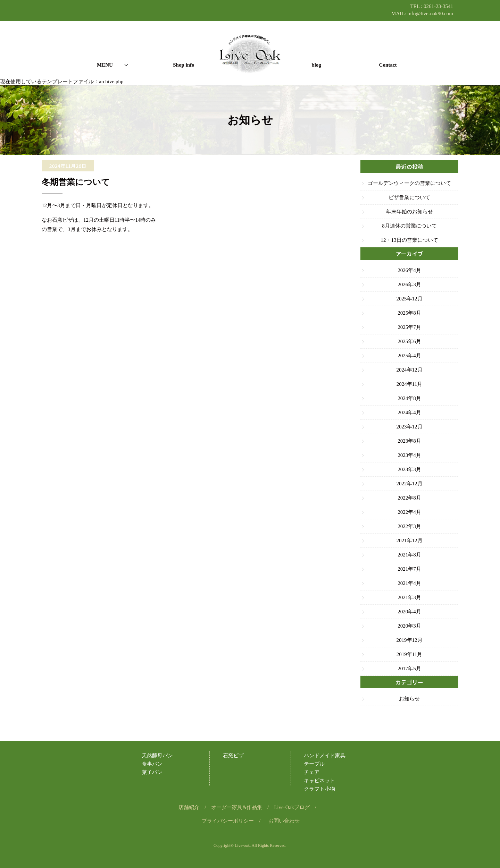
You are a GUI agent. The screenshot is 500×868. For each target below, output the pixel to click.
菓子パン (152, 772)
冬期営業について (76, 182)
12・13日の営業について (410, 240)
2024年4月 (409, 412)
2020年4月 (409, 612)
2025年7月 (409, 327)
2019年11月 (409, 654)
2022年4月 (409, 512)
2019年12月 (410, 640)
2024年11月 (409, 384)
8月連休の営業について (409, 226)
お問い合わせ (284, 821)
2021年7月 (409, 569)
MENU (105, 65)
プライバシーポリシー (228, 821)
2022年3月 (409, 526)
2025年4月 (409, 356)
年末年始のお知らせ (410, 212)
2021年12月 (410, 541)
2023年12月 (410, 427)
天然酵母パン (157, 756)
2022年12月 (410, 484)
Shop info (184, 65)
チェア (312, 772)
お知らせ (409, 699)
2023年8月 (409, 441)
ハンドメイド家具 (325, 756)
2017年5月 (409, 669)
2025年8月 (409, 313)
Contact (388, 65)
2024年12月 (410, 370)
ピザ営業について (409, 197)
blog (316, 65)
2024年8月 (409, 398)
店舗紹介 (189, 807)
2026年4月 (409, 270)
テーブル (314, 764)
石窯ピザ (233, 756)
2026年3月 (409, 284)
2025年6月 (409, 341)
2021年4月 (409, 583)
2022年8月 (409, 498)
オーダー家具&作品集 (237, 807)
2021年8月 (409, 555)
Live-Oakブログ (292, 807)
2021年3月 (409, 597)
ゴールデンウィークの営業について (409, 183)
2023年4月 (409, 455)
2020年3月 (409, 626)
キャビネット (319, 781)
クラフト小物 (319, 789)
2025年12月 (410, 299)
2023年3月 (409, 469)
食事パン (152, 764)
